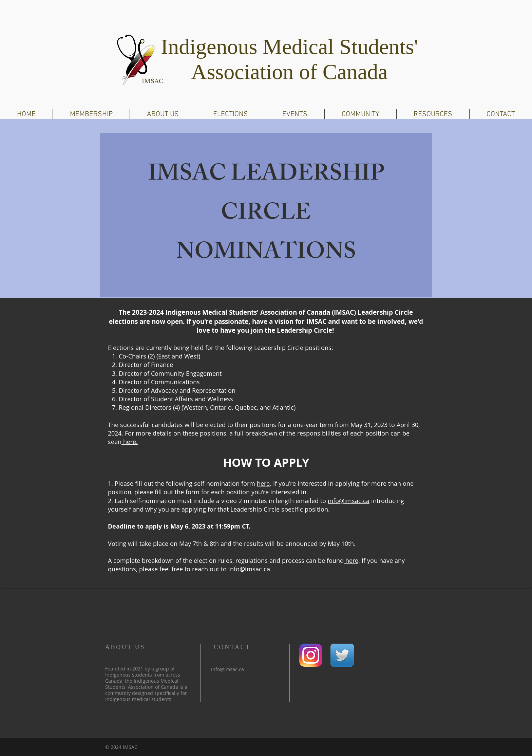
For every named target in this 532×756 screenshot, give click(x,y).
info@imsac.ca (349, 501)
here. (130, 442)
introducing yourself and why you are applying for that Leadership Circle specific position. (256, 505)
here (263, 483)
